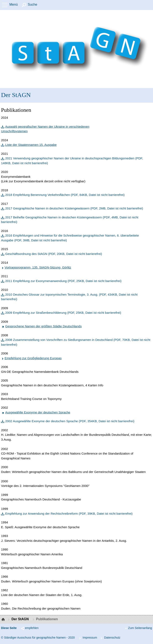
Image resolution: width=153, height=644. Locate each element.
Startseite (4, 620)
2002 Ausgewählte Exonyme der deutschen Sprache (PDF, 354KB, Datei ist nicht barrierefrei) (70, 421)
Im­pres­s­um (90, 638)
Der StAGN (16, 95)
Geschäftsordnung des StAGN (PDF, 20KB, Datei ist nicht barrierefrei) (54, 254)
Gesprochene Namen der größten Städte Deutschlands (43, 326)
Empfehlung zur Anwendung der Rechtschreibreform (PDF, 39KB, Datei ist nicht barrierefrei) (69, 514)
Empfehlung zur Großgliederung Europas (33, 358)
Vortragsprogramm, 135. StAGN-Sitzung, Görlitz (38, 267)
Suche (32, 4)
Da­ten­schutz (112, 638)
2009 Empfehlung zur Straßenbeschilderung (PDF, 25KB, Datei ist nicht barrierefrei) (63, 313)
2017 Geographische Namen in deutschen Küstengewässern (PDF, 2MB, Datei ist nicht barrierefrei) (74, 208)
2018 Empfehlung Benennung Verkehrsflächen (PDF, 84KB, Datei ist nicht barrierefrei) (65, 195)
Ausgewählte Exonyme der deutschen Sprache (38, 412)
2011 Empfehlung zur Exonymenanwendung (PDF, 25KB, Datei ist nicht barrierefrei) (63, 281)
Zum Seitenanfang (140, 628)
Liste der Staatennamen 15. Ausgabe (31, 145)
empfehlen (32, 628)
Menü (14, 4)
